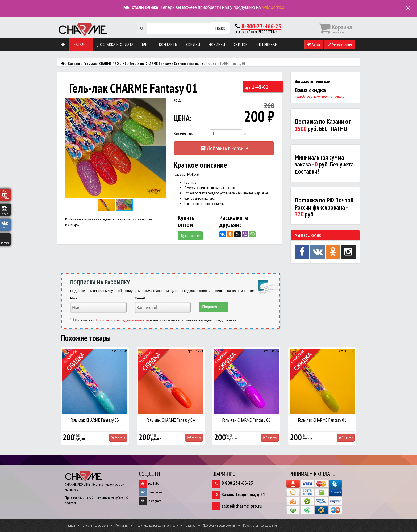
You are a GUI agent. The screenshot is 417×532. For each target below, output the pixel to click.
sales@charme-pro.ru (242, 506)
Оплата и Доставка (95, 525)
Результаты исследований (260, 525)
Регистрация (339, 45)
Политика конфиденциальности (157, 525)
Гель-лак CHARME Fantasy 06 (246, 420)
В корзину (118, 437)
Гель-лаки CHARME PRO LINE (105, 64)
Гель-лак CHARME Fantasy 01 (322, 420)
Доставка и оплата (115, 45)
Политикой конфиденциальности (122, 320)
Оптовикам (267, 45)
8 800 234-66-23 (237, 483)
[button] (161, 102)
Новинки (217, 45)
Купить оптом (190, 236)
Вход (314, 45)
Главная (70, 525)
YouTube (149, 483)
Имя (74, 298)
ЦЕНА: (183, 118)
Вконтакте (150, 492)
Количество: (183, 133)
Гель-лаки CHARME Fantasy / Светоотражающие (166, 64)
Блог (146, 45)
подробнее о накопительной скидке (320, 96)
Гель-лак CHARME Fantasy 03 (95, 420)
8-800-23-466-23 (261, 26)
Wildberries (273, 7)
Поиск (220, 28)
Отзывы (191, 525)
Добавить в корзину (224, 148)
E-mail (140, 298)
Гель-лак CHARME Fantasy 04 (171, 420)
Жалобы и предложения (219, 525)
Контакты (168, 45)
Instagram (150, 501)
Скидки (193, 45)
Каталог (81, 45)
